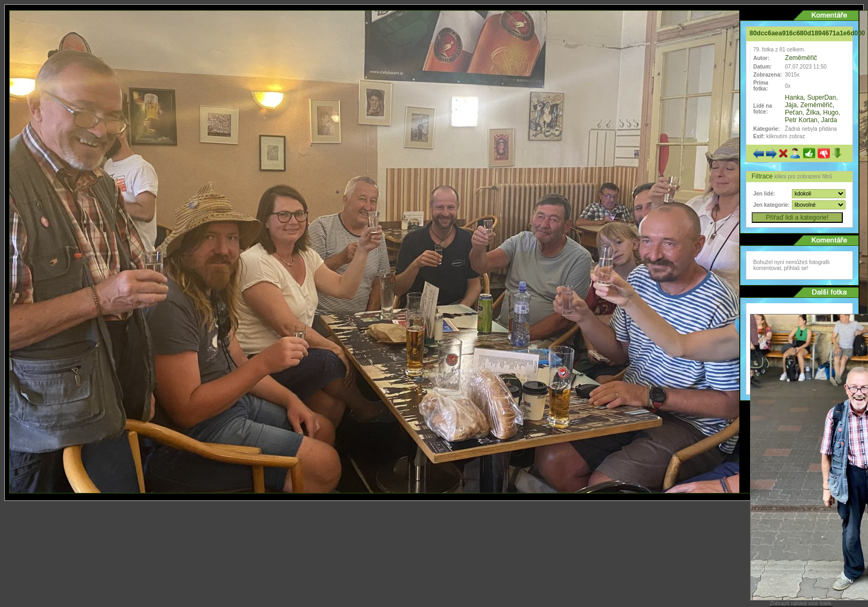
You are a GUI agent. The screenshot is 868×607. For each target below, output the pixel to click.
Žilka (813, 113)
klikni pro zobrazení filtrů (803, 177)
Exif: (759, 136)
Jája (791, 105)
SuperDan (821, 98)
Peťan (794, 113)
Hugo (831, 113)
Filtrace (763, 176)
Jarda (829, 120)
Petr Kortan (801, 120)
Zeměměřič (801, 58)
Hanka (794, 98)
